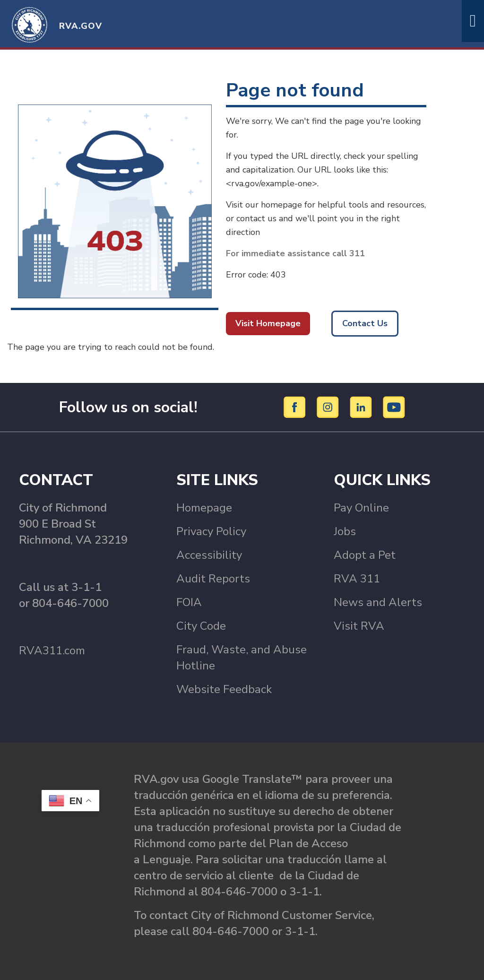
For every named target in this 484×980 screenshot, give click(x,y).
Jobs (345, 531)
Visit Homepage (268, 323)
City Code (201, 626)
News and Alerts (378, 602)
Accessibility (209, 555)
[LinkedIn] (362, 407)
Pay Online (361, 508)
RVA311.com (52, 650)
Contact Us (365, 323)
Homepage (204, 508)
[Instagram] (329, 407)
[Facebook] (296, 407)
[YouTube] (394, 407)
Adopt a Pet (365, 555)
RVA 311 (357, 579)
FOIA (189, 602)
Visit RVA (359, 626)
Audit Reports (213, 579)
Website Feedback (224, 689)
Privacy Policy (211, 531)
